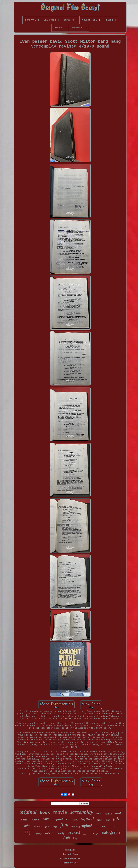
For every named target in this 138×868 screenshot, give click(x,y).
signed (87, 818)
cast (85, 834)
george (39, 833)
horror (35, 819)
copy (55, 826)
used (118, 813)
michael (108, 814)
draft (66, 838)
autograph (111, 832)
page (75, 820)
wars (99, 813)
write (24, 819)
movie (60, 812)
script (27, 832)
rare (46, 819)
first (104, 826)
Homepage (70, 850)
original (28, 812)
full (116, 819)
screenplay (82, 812)
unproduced (61, 819)
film (64, 825)
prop (48, 826)
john (27, 826)
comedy (60, 833)
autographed (82, 825)
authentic (38, 826)
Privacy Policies (70, 859)
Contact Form (70, 854)
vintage (94, 833)
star (108, 820)
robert (49, 833)
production (112, 827)
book (45, 813)
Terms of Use (70, 863)
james (100, 820)
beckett (74, 832)
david (97, 827)
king (75, 838)
